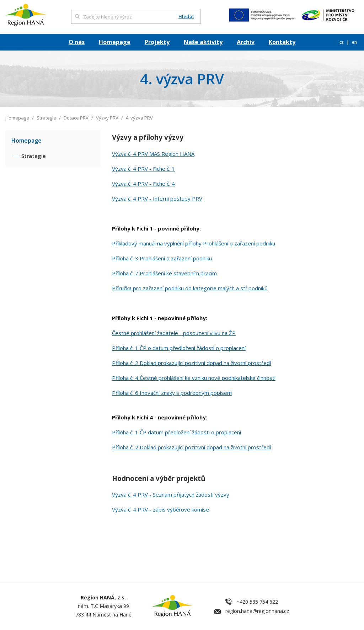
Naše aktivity (203, 42)
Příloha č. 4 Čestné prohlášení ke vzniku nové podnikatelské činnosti (194, 378)
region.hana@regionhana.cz (257, 611)
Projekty (157, 42)
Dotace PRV (76, 118)
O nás (77, 42)
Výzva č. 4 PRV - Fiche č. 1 (143, 169)
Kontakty (282, 42)
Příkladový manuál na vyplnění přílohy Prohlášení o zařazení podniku (194, 243)
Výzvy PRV (107, 118)
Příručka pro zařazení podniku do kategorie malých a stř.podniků (190, 288)
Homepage (115, 42)
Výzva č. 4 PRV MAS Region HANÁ (153, 154)
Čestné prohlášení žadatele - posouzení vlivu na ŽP (174, 333)
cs (342, 42)
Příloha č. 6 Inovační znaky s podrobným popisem (172, 393)
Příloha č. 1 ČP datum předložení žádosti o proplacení (176, 432)
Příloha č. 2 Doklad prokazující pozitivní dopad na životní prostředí (191, 363)
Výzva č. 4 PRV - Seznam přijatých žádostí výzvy (171, 494)
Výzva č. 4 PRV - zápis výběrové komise (160, 509)
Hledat (186, 17)
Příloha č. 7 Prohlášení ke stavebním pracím (164, 273)
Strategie (46, 118)
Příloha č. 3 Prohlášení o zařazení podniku (162, 258)
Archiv (246, 42)
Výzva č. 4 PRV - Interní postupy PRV (157, 198)
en (354, 42)
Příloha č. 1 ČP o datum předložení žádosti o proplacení (179, 348)
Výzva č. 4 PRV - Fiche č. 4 (143, 184)
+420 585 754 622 (257, 602)
